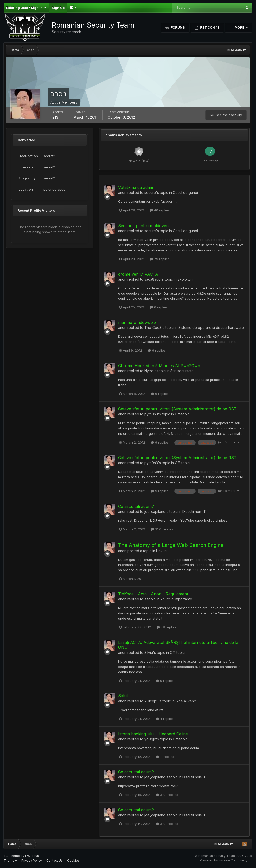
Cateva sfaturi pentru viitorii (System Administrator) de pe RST (177, 409)
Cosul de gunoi (185, 193)
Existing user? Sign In (26, 8)
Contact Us (55, 861)
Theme (10, 861)
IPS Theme (12, 856)
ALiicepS (152, 701)
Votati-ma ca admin (136, 187)
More (240, 27)
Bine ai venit (186, 701)
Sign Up (58, 8)
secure (150, 193)
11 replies (165, 757)
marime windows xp (137, 322)
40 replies (160, 210)
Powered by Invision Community (224, 860)
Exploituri (185, 279)
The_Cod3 (153, 328)
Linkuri (161, 551)
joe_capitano (155, 511)
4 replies (165, 719)
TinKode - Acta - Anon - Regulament (153, 594)
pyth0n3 (151, 414)
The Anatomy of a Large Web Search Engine (171, 545)
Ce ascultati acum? (136, 506)
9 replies (157, 350)
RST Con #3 (209, 27)
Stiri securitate (182, 371)
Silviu (149, 652)
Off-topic (182, 414)
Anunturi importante (176, 599)
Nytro (149, 371)
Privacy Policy (32, 861)
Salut (123, 696)
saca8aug (153, 279)
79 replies (160, 259)
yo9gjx (150, 739)
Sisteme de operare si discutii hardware (211, 328)
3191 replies (162, 529)
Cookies (73, 861)
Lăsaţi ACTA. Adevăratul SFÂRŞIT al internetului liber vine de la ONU (178, 645)
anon (122, 193)
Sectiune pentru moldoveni (144, 226)
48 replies (167, 627)
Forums (177, 27)
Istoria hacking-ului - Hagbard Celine (153, 734)
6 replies (159, 307)
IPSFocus (32, 856)
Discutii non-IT (194, 511)
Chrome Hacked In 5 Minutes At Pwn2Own (159, 366)
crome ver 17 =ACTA (138, 274)
